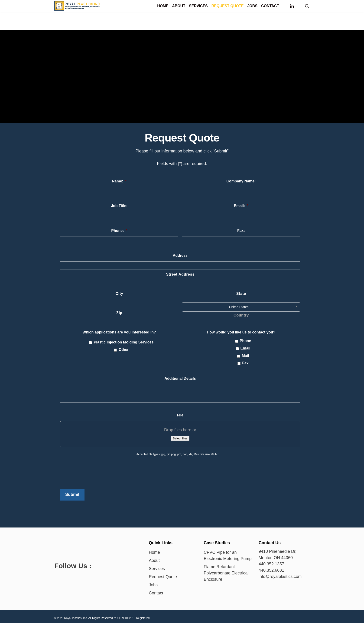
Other (124, 350)
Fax (245, 363)
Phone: (119, 231)
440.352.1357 (271, 562)
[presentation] (95, 470)
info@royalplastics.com (280, 574)
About (154, 558)
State (241, 294)
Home (154, 550)
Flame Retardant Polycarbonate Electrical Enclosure (226, 571)
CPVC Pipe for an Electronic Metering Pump (228, 553)
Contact (156, 591)
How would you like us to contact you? (241, 332)
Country (241, 315)
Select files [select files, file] (180, 438)
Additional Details (180, 378)
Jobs (153, 583)
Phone (245, 341)
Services (157, 566)
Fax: (241, 231)
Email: (241, 206)
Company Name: (241, 181)
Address (180, 255)
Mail (245, 356)
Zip (119, 313)
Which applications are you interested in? (119, 332)
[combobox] (241, 307)
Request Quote (163, 574)
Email (245, 348)
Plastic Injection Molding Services (124, 342)
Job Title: (119, 206)
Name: (119, 181)
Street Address (180, 274)
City (119, 294)
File (180, 415)
